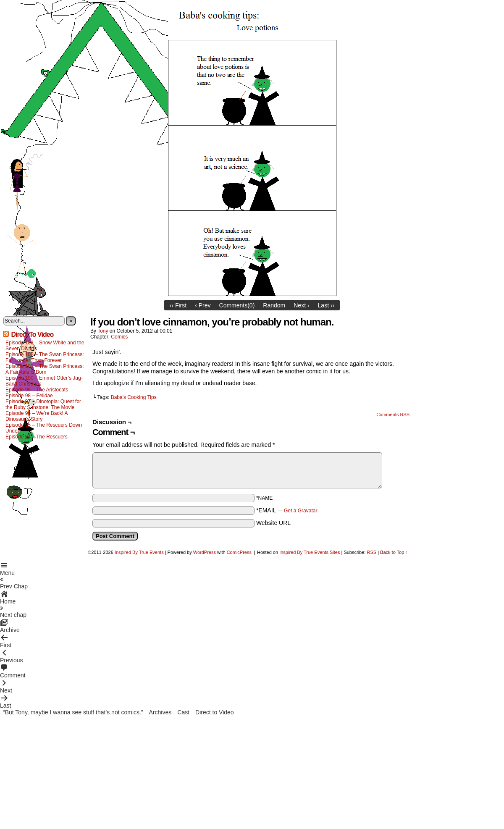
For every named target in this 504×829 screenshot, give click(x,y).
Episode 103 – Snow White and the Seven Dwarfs (45, 346)
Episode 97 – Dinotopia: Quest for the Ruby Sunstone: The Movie (43, 404)
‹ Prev (203, 305)
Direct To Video (32, 334)
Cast (183, 712)
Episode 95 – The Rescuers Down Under (44, 428)
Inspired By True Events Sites (310, 552)
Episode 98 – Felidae (29, 396)
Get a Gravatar (301, 511)
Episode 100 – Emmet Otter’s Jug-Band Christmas (44, 381)
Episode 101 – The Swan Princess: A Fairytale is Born (45, 369)
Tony (103, 331)
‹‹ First (178, 305)
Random (274, 305)
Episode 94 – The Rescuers (37, 437)
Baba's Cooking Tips (134, 397)
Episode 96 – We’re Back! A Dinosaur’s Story (37, 416)
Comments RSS (393, 414)
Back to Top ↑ (394, 552)
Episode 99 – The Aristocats (37, 390)
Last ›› (326, 305)
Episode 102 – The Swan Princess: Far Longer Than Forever (45, 357)
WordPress (205, 552)
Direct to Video (215, 712)
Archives (160, 712)
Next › (301, 305)
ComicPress (239, 552)
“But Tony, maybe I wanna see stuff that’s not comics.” (73, 712)
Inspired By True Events (139, 552)
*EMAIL (287, 510)
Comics (119, 337)
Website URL (273, 523)
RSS (371, 552)
